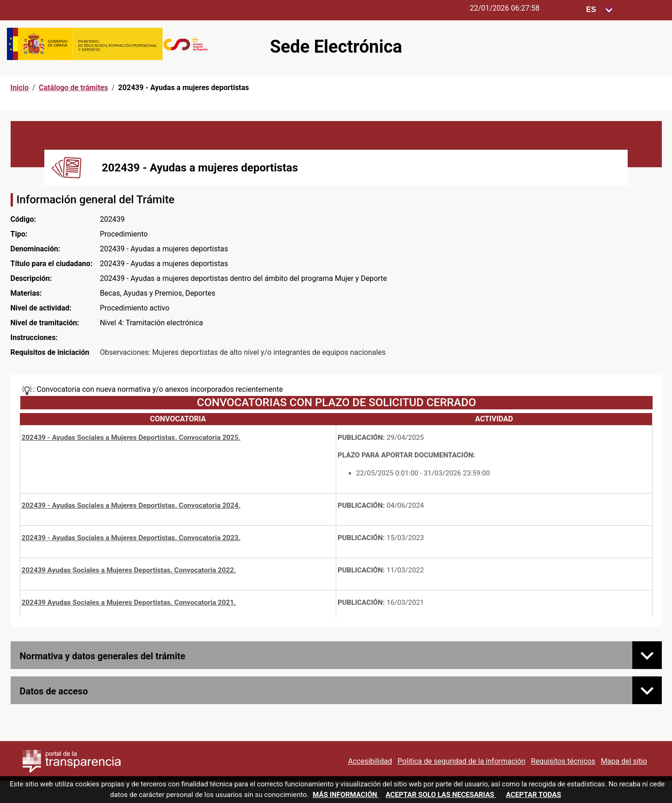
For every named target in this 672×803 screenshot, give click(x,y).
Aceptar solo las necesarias (441, 795)
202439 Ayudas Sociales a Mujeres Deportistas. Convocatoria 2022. (129, 570)
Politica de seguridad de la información (462, 761)
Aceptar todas (534, 795)
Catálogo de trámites (73, 88)
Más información (346, 795)
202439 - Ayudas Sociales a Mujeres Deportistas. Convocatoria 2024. (131, 505)
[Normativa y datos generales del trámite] (647, 655)
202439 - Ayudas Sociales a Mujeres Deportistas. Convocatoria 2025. (131, 438)
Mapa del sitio (624, 761)
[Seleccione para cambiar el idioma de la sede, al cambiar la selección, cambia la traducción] (599, 10)
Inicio (20, 88)
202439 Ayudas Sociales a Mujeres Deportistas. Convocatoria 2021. (129, 602)
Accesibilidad (370, 761)
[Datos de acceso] (647, 690)
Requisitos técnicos (563, 761)
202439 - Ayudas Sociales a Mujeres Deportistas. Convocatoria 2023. (131, 538)
